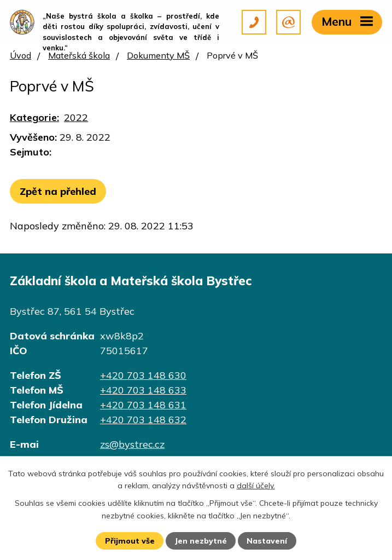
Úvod (21, 55)
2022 (76, 117)
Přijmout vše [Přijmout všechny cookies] (130, 541)
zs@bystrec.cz (132, 444)
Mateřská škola (79, 55)
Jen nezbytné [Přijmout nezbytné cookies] (201, 541)
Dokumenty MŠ (158, 55)
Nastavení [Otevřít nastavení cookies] (267, 541)
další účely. (256, 486)
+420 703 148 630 (143, 375)
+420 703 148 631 (143, 405)
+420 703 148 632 (143, 420)
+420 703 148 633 (143, 390)
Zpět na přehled (58, 191)
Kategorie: (34, 117)
